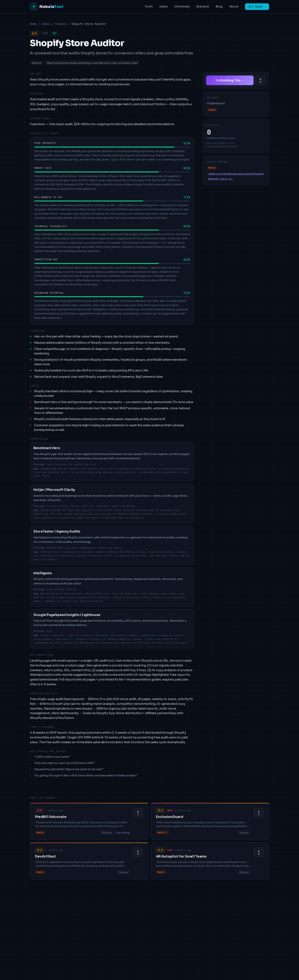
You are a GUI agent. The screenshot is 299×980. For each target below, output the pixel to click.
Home (33, 24)
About (234, 7)
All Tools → (257, 7)
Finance (61, 24)
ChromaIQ (182, 7)
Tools (149, 7)
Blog (219, 7)
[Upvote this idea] (260, 80)
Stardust (203, 7)
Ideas (164, 7)
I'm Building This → (230, 80)
